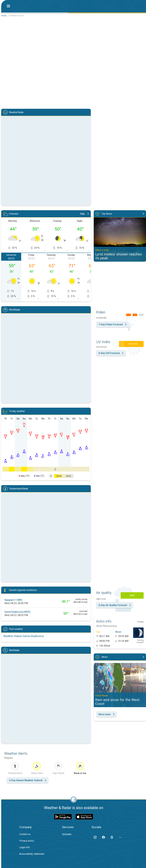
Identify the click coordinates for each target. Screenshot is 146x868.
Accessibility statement (32, 854)
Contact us (25, 834)
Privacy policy (27, 841)
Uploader (67, 834)
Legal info (25, 847)
